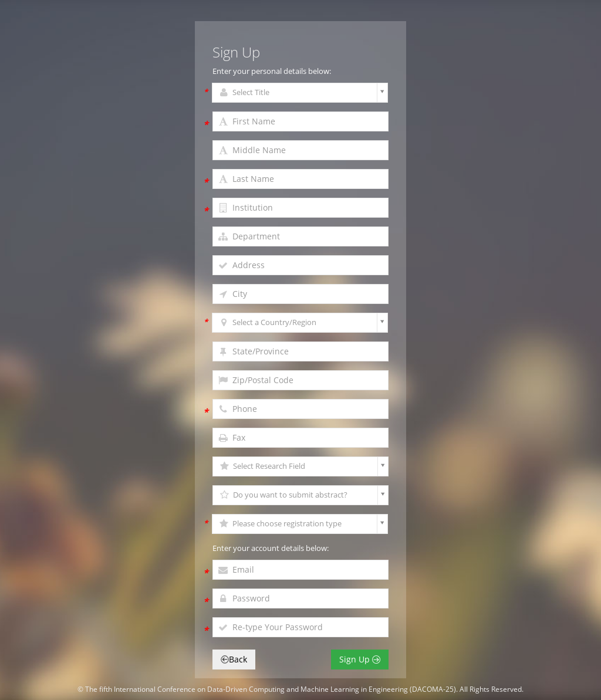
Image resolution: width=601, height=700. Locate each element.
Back (234, 659)
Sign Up (360, 659)
